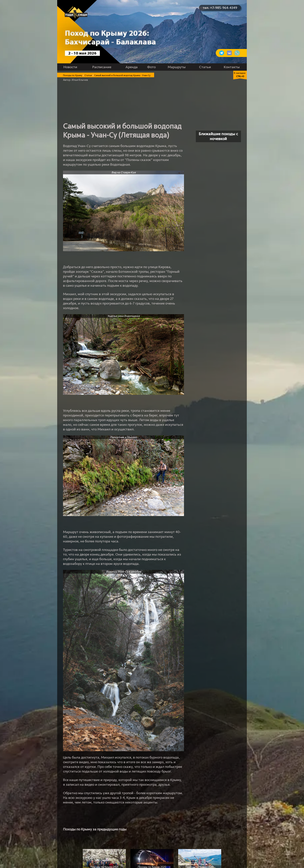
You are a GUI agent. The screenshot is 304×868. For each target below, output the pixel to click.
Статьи (205, 67)
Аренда (132, 67)
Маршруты (177, 67)
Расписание (102, 67)
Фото (151, 67)
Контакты (232, 67)
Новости (70, 67)
